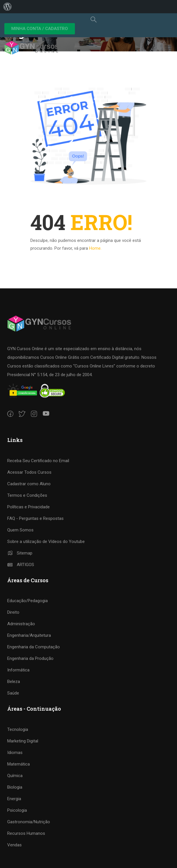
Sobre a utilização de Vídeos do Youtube (46, 542)
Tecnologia (18, 729)
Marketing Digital (23, 741)
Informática (18, 670)
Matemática (19, 764)
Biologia (15, 787)
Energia (14, 799)
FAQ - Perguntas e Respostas (35, 518)
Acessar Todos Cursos (29, 472)
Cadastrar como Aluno (29, 484)
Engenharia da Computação (34, 647)
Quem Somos (20, 530)
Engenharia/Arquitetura (29, 635)
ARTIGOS (21, 565)
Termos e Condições (27, 495)
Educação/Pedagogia (27, 601)
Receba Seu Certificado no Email (38, 461)
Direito (13, 612)
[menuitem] (8, 7)
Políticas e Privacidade (28, 507)
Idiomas (15, 753)
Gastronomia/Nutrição (29, 822)
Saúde (13, 693)
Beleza (14, 682)
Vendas (14, 845)
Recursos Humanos (26, 833)
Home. (95, 248)
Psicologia (17, 810)
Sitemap (20, 553)
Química (15, 776)
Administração (21, 624)
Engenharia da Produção (30, 658)
